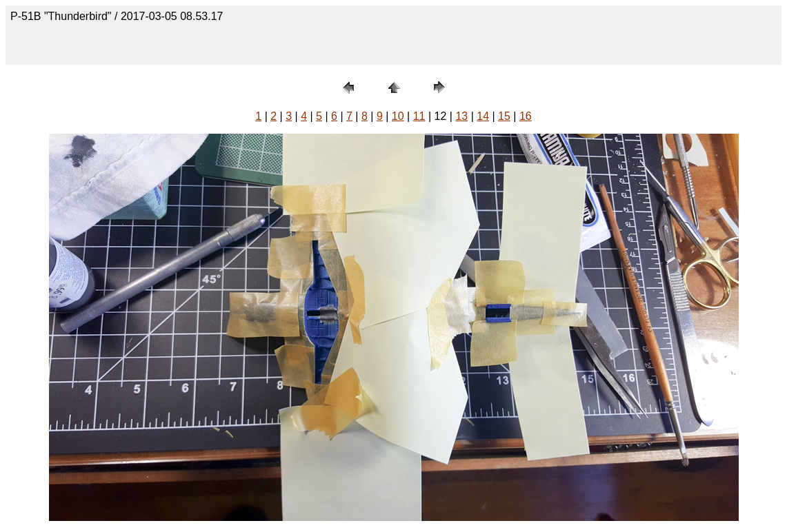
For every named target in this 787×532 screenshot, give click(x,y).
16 (526, 116)
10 (398, 116)
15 (504, 116)
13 (461, 116)
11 (419, 116)
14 (483, 116)
